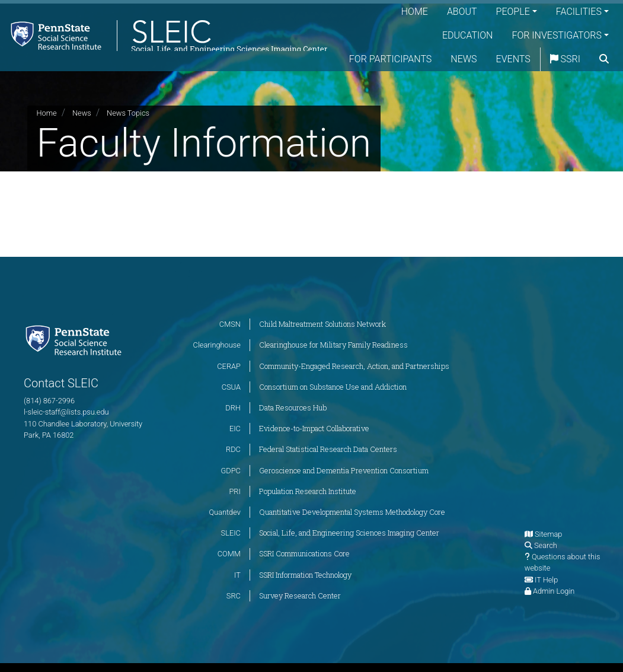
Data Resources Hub (293, 407)
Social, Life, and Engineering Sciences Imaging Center (349, 533)
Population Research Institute (308, 491)
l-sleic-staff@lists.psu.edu (66, 412)
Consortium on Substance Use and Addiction (333, 387)
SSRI (594, 59)
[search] (604, 83)
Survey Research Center (300, 595)
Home (415, 12)
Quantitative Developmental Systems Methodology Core (352, 512)
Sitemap (548, 534)
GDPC (231, 471)
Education (468, 35)
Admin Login (554, 591)
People (513, 12)
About (462, 12)
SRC (234, 596)
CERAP (229, 366)
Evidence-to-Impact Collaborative (314, 428)
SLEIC (231, 533)
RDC (233, 449)
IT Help (546, 580)
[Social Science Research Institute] (76, 340)
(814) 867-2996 (49, 401)
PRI (234, 491)
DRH (233, 408)
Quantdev (225, 512)
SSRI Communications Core (304, 553)
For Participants (419, 59)
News (492, 59)
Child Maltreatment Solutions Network (322, 324)
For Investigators (557, 35)
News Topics (128, 113)
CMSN (230, 324)
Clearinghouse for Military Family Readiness (333, 345)
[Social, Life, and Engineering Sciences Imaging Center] (167, 47)
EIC (235, 429)
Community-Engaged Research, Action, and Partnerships (354, 366)
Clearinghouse (217, 345)
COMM (229, 554)
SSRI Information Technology (305, 575)
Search (546, 545)
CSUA (231, 387)
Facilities (579, 12)
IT (237, 575)
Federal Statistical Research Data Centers (328, 449)
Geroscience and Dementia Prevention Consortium (344, 470)
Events (542, 59)
